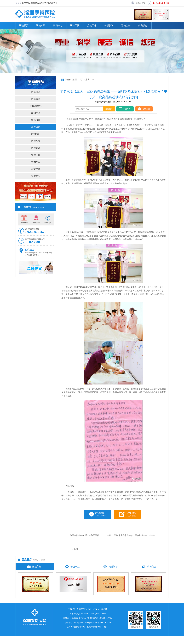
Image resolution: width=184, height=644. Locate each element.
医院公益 (36, 148)
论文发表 (36, 169)
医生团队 (75, 26)
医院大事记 (36, 106)
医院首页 (24, 26)
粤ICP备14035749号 (81, 623)
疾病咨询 (36, 223)
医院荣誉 (36, 99)
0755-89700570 (158, 3)
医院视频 (36, 141)
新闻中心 (58, 26)
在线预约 (24, 223)
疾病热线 (48, 223)
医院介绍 (41, 26)
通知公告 (126, 26)
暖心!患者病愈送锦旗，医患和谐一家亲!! (130, 538)
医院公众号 (138, 3)
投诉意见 (36, 176)
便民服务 (143, 26)
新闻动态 (36, 113)
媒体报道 (36, 120)
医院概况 (36, 92)
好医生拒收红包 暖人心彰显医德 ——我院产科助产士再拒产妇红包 (87, 538)
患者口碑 (36, 127)
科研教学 (109, 26)
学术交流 (36, 162)
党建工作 (92, 26)
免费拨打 (109, 109)
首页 (81, 80)
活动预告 (36, 134)
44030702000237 (106, 623)
